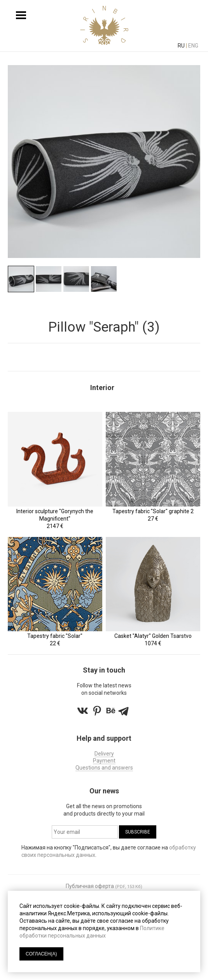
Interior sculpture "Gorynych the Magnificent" (55, 515)
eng (193, 46)
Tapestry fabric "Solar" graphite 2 (153, 511)
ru (181, 46)
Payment (104, 761)
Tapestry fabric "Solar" (55, 636)
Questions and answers (104, 768)
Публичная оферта (90, 886)
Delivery (104, 754)
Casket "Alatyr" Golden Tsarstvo (153, 636)
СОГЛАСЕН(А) (41, 954)
